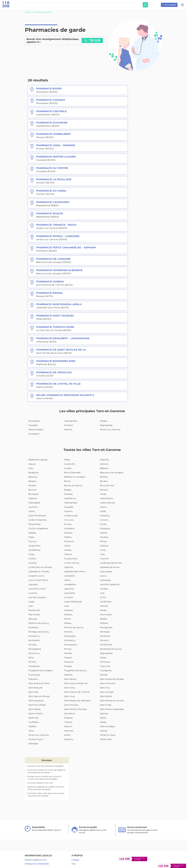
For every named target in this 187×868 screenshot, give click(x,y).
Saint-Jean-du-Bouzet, (39, 696)
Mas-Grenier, (34, 615)
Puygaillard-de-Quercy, (75, 671)
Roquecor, (33, 679)
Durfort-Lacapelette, (38, 529)
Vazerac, (104, 731)
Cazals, (103, 511)
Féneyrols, (69, 541)
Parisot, (103, 658)
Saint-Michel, (106, 696)
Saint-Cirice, (70, 688)
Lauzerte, (33, 593)
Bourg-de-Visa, (107, 486)
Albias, (67, 460)
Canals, (103, 494)
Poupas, (68, 666)
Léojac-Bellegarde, (73, 602)
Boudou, (104, 481)
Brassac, (68, 490)
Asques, (32, 464)
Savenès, (104, 714)
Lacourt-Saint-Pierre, (38, 580)
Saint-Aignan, (70, 679)
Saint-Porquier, (71, 705)
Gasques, (104, 546)
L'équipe (75, 860)
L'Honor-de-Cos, (72, 563)
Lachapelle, (70, 576)
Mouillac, (68, 653)
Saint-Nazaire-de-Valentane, (78, 701)
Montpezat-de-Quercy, (111, 649)
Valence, (68, 430)
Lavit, (102, 593)
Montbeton (34, 434)
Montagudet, (106, 627)
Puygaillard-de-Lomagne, (41, 671)
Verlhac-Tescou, (36, 739)
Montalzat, (105, 632)
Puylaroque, (34, 675)
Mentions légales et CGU (36, 860)
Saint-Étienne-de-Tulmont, (77, 692)
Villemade (33, 744)
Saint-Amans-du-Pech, (39, 683)
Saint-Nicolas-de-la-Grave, (112, 701)
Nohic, (31, 658)
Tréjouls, (68, 722)
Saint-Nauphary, (36, 701)
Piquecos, (69, 662)
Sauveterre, (70, 714)
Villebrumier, (106, 739)
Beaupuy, (33, 477)
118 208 (92, 40)
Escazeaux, (105, 529)
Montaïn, (68, 632)
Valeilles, (32, 726)
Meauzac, (33, 619)
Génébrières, (34, 550)
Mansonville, (34, 610)
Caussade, (33, 425)
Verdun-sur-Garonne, (110, 430)
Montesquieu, (71, 645)
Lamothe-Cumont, (37, 589)
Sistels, (103, 718)
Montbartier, (34, 640)
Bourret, (32, 490)
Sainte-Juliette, (36, 714)
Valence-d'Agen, (36, 430)
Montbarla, (105, 636)
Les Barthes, (106, 602)
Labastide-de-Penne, (110, 567)
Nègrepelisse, (106, 425)
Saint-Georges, (107, 692)
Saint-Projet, (106, 705)
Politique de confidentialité (37, 864)
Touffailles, (34, 722)
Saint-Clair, (33, 692)
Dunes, (103, 524)
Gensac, (68, 550)
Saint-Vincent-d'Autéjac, (76, 709)
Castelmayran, (107, 498)
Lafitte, (67, 580)
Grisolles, (33, 563)
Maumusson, (106, 615)
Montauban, (34, 421)
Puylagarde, (106, 671)
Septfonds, (34, 718)
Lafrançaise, (105, 580)
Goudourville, (71, 559)
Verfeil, (67, 735)
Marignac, (69, 610)
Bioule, (67, 481)
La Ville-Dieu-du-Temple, (40, 567)
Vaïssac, (103, 722)
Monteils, (33, 645)
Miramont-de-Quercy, (39, 623)
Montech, (69, 425)
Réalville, (68, 675)
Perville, (32, 662)
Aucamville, (70, 464)
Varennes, (69, 731)
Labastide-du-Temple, (39, 572)
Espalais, (32, 533)
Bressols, (104, 490)
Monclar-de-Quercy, (74, 627)
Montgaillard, (35, 649)
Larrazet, (104, 589)
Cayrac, (32, 511)
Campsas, (69, 494)
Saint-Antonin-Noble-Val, (76, 683)
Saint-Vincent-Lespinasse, (112, 709)
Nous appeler (169, 5)
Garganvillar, (34, 546)
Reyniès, (104, 675)
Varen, (31, 731)
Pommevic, (105, 662)
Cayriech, (68, 511)
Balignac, (104, 468)
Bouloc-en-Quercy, (73, 486)
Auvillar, (68, 468)
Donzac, (68, 524)
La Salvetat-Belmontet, (111, 563)
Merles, (68, 619)
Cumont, (104, 520)
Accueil (28, 12)
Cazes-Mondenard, (37, 516)
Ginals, (31, 554)
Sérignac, (69, 718)
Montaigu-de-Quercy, (39, 632)
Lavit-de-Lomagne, (37, 597)
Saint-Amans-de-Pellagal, (112, 679)
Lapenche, (69, 589)
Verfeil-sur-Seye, (108, 735)
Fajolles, (68, 537)
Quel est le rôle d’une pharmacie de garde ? (46, 766)
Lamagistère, (70, 584)
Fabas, (31, 537)
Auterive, (104, 464)
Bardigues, (33, 473)
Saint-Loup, (70, 696)
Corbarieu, (105, 516)
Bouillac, (32, 486)
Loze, (67, 606)
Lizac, (31, 606)
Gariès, (67, 546)
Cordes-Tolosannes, (38, 520)
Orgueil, (68, 658)
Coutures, (69, 520)
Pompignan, (34, 666)
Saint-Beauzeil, (35, 688)
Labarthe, (69, 567)
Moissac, (104, 421)
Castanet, (33, 498)
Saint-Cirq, (105, 688)
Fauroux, (33, 541)
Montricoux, (34, 653)
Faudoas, (104, 537)
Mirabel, (104, 619)
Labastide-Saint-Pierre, (75, 572)
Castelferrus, (70, 498)
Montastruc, (34, 636)
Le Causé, (69, 597)
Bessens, (32, 481)
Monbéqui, (34, 627)
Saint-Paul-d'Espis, (37, 705)
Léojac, (32, 602)
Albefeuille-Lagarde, (38, 460)
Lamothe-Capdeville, (110, 584)
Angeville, (105, 460)
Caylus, (103, 507)
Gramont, (104, 559)
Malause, (104, 606)
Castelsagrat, (34, 503)
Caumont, (33, 507)
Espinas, (104, 533)
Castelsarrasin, (71, 421)
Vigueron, (69, 739)
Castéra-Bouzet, (108, 503)
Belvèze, (104, 477)
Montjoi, (68, 649)
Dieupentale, (35, 524)
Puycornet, (105, 666)
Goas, (102, 554)
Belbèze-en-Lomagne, (75, 477)
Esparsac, (69, 533)
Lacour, (103, 576)
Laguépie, (33, 584)
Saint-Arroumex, (108, 683)
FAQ (73, 864)
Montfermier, (106, 645)
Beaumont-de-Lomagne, (112, 473)
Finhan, (103, 541)
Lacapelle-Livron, (36, 576)
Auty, (31, 468)
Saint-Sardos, (35, 709)
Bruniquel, (34, 494)
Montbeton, (70, 640)
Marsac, (103, 610)
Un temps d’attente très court (40, 783)
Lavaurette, (70, 593)
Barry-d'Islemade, (73, 473)
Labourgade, (106, 572)
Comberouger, (71, 516)
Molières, (104, 623)
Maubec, (68, 615)
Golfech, (32, 559)
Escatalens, (69, 529)
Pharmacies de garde (42, 12)
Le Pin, (103, 597)
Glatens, (68, 554)
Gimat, (103, 550)
